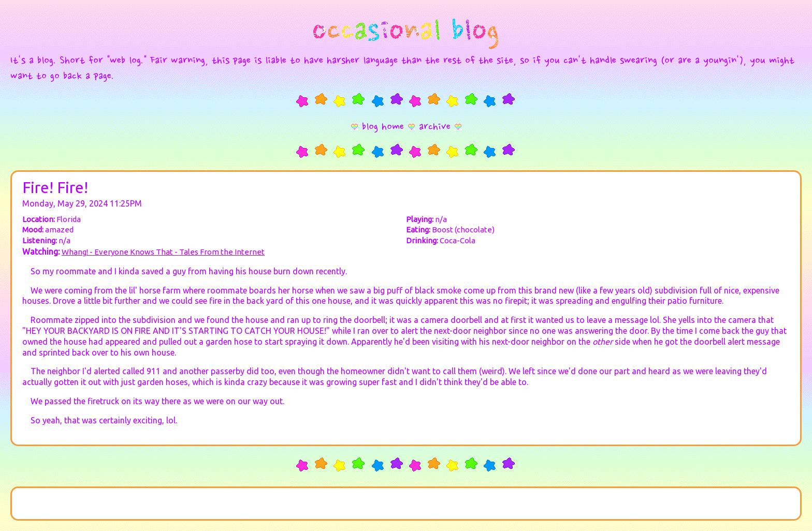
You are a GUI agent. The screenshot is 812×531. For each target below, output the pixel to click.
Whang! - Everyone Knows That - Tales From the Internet (163, 252)
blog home (383, 127)
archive (435, 127)
